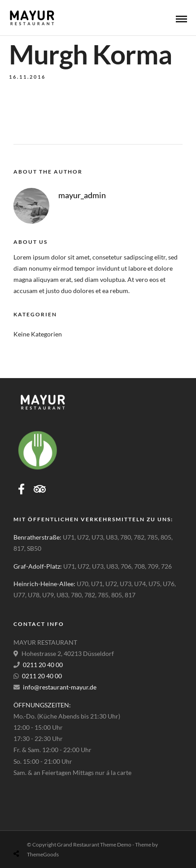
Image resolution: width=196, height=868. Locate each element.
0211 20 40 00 (43, 665)
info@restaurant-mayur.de (60, 687)
